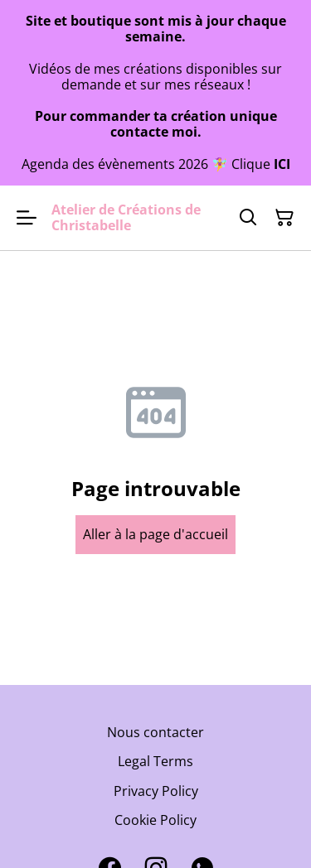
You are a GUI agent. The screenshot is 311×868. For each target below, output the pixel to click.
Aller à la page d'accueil (155, 534)
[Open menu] (27, 218)
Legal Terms (155, 761)
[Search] (248, 218)
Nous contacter (155, 732)
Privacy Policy (156, 791)
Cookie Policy (155, 820)
